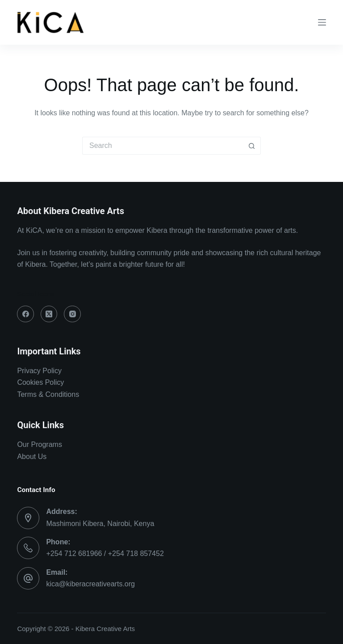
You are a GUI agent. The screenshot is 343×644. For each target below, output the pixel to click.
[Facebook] (25, 314)
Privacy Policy (39, 371)
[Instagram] (72, 314)
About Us (32, 457)
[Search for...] (163, 146)
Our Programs (39, 444)
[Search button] (252, 146)
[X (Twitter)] (49, 314)
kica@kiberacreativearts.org (90, 584)
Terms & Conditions (48, 394)
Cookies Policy (40, 382)
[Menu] (322, 22)
